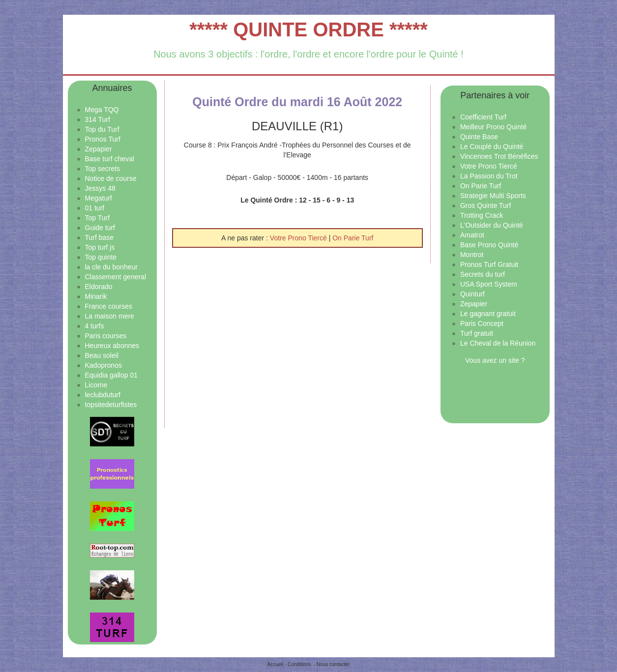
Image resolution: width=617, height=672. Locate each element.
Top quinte (101, 257)
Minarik (96, 296)
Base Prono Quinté (489, 245)
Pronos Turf (103, 139)
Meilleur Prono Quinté (493, 127)
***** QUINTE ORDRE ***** (308, 29)
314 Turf (98, 119)
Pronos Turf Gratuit (489, 264)
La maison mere (110, 316)
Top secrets (103, 169)
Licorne (96, 385)
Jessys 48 (100, 188)
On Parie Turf (353, 238)
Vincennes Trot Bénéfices (499, 156)
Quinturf (472, 294)
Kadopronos (104, 365)
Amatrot (472, 235)
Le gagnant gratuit (488, 314)
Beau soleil (102, 355)
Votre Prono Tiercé (299, 238)
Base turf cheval (110, 159)
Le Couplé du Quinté (492, 146)
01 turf (95, 208)
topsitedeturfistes (111, 405)
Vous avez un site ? (495, 360)
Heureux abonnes (112, 346)
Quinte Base (479, 137)
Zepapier (99, 149)
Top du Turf (102, 129)
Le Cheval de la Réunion (498, 343)
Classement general (116, 277)
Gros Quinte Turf (485, 205)
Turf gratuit (477, 333)
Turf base (100, 237)
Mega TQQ (102, 110)
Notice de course (111, 178)
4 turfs (95, 326)
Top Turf (98, 218)
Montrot (472, 255)
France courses (109, 306)
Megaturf (99, 198)
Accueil (275, 664)
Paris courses (106, 336)
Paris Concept (482, 323)
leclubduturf (103, 395)
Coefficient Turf (483, 117)
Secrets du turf (483, 274)
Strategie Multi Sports (493, 196)
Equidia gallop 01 (111, 375)
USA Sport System (489, 284)
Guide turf (100, 228)
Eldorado (99, 287)
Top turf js (100, 247)
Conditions (299, 664)
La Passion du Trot (489, 176)
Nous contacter (333, 664)
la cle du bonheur (111, 267)
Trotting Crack (482, 215)
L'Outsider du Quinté (492, 225)
